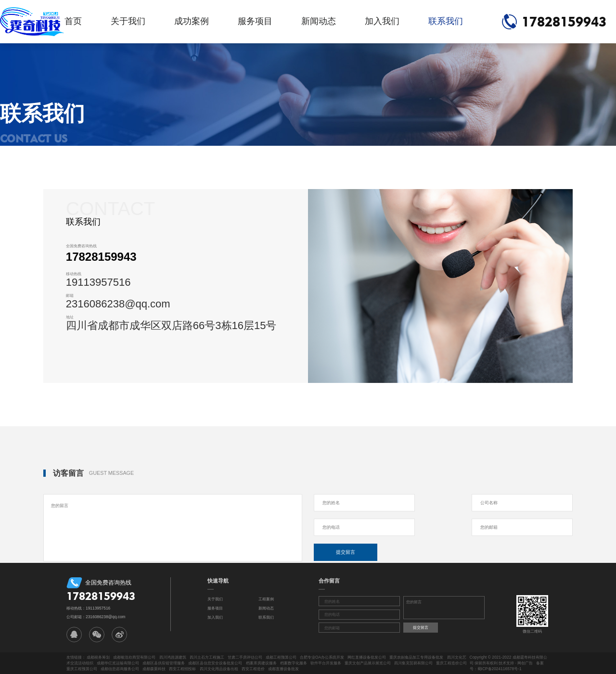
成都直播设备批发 (283, 669)
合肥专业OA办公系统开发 (322, 657)
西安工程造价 (253, 669)
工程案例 (266, 599)
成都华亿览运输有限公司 (118, 663)
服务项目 (255, 21)
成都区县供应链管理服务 (164, 663)
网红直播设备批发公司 (367, 657)
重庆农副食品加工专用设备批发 (416, 657)
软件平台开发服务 (326, 663)
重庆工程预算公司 (82, 669)
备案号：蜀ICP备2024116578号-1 (507, 666)
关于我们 (128, 21)
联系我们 (446, 21)
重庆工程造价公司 (451, 663)
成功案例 (192, 21)
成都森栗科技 (154, 669)
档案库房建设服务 (261, 663)
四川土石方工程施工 (207, 657)
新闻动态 (319, 21)
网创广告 (525, 663)
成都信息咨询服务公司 (120, 669)
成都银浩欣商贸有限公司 (134, 657)
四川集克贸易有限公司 (413, 663)
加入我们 (382, 21)
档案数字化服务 (294, 663)
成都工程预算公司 (281, 657)
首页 (73, 21)
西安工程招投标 (182, 669)
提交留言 (346, 552)
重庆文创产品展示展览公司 (368, 663)
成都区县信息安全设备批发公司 (215, 663)
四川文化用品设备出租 (219, 669)
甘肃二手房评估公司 (245, 657)
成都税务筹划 (98, 657)
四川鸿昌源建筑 (173, 657)
